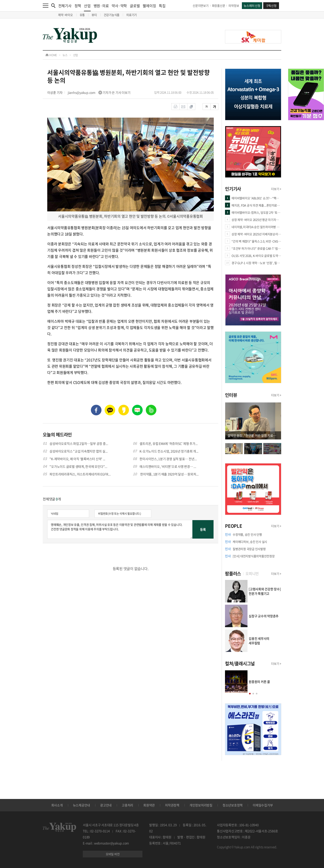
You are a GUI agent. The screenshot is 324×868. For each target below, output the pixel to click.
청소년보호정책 (233, 805)
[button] (250, 694)
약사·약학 (119, 6)
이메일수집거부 (263, 805)
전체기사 (65, 6)
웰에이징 (149, 6)
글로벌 (135, 6)
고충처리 (127, 805)
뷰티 (94, 15)
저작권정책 (172, 805)
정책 (78, 6)
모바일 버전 (113, 854)
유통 (82, 15)
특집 (162, 6)
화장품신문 (219, 6)
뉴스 (65, 55)
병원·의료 (101, 6)
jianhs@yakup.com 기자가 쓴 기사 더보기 (99, 92)
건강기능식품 (112, 15)
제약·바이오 (65, 15)
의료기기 (132, 15)
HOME (51, 55)
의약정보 (234, 6)
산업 (87, 7)
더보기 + (276, 189)
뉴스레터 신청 (252, 6)
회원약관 (149, 805)
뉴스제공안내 (82, 805)
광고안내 (106, 805)
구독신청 (271, 6)
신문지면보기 (201, 6)
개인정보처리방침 (201, 805)
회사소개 (57, 805)
